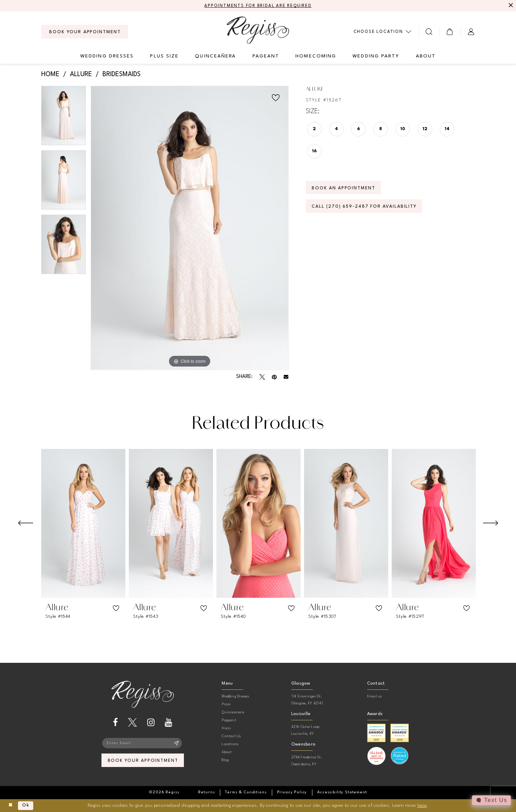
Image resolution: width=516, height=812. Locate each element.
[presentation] (83, 523)
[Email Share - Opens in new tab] (286, 377)
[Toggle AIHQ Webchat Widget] (491, 800)
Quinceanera (233, 712)
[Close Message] (510, 6)
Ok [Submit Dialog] (26, 805)
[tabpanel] (64, 118)
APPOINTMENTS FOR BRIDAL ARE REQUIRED (258, 6)
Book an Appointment (344, 188)
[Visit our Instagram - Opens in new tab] (151, 723)
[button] (450, 32)
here (422, 805)
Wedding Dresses (235, 697)
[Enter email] (143, 743)
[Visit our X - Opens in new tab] (132, 723)
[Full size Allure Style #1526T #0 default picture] (190, 228)
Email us (375, 697)
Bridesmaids (122, 75)
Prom (226, 705)
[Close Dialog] (11, 806)
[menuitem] (85, 32)
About (227, 752)
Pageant (229, 720)
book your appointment (143, 761)
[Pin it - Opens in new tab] (274, 377)
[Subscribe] (176, 743)
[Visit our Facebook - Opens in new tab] (115, 723)
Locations (230, 744)
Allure (81, 75)
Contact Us (231, 736)
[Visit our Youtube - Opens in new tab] (168, 723)
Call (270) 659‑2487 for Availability (366, 207)
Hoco (226, 728)
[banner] (258, 30)
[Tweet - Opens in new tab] (262, 377)
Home (50, 75)
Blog (225, 760)
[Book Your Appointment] (85, 32)
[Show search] (429, 32)
